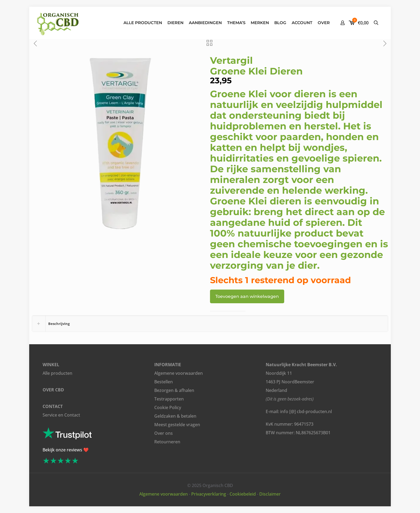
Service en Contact (61, 415)
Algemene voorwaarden (179, 373)
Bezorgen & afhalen (174, 390)
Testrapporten (169, 399)
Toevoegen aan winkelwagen (247, 296)
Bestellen (164, 382)
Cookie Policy (168, 407)
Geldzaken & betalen (175, 416)
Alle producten (57, 373)
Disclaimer (270, 494)
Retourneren (167, 442)
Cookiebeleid (243, 494)
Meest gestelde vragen (177, 425)
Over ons (164, 433)
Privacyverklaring (209, 494)
